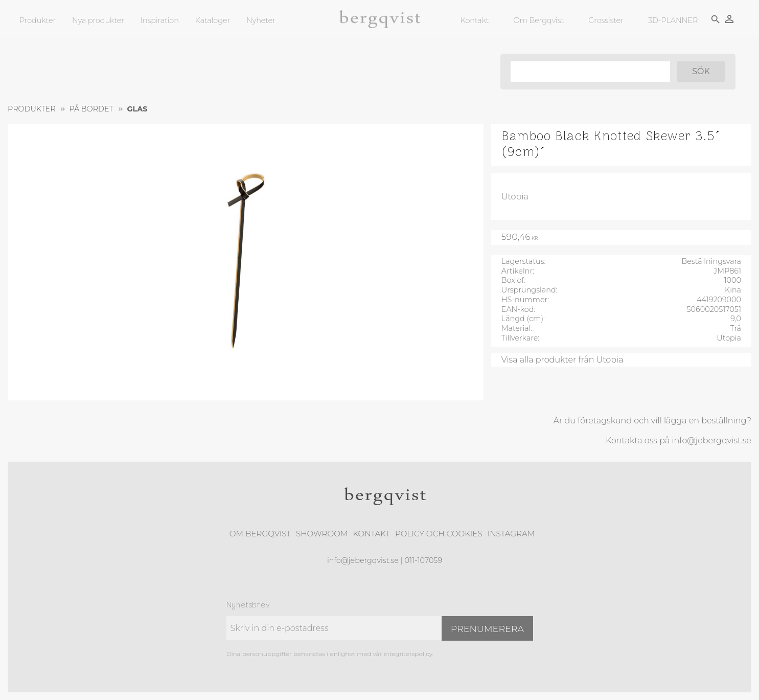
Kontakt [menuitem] (474, 20)
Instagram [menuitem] (511, 534)
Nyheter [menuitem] (261, 20)
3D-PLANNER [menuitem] (672, 20)
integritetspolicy (408, 654)
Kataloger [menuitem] (213, 20)
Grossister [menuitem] (605, 20)
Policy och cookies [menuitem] (439, 534)
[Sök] (700, 72)
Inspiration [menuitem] (160, 20)
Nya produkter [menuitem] (98, 20)
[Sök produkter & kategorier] (589, 72)
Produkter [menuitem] (38, 20)
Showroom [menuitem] (322, 534)
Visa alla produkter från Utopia (562, 360)
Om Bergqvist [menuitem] (538, 20)
